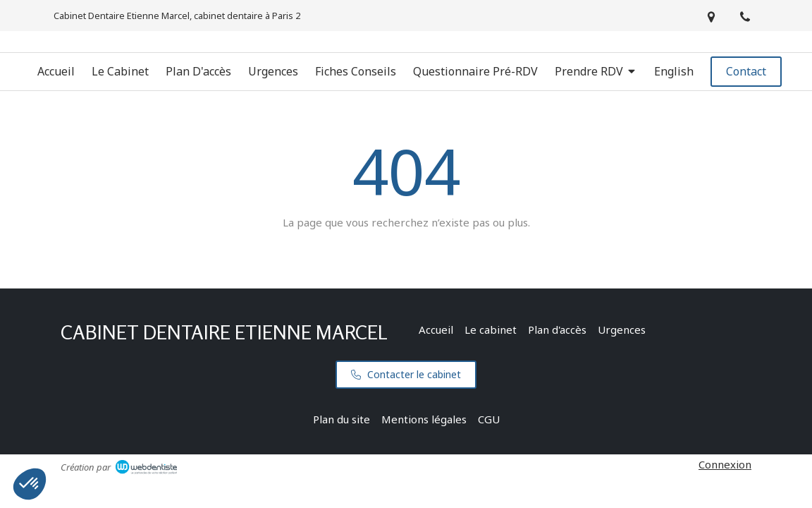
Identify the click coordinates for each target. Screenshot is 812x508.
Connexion (725, 464)
